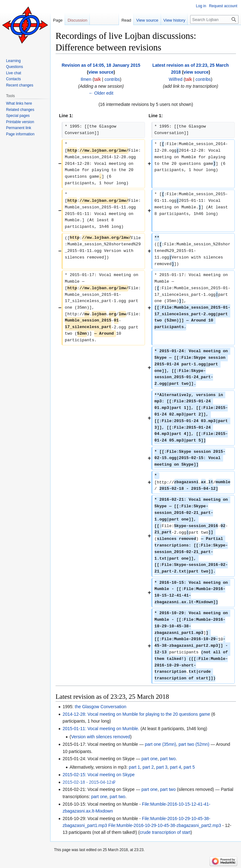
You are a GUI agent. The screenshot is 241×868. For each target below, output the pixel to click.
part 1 (135, 767)
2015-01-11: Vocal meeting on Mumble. (101, 729)
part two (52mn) (194, 744)
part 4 (175, 767)
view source (101, 72)
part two (168, 759)
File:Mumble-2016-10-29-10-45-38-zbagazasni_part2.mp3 (165, 825)
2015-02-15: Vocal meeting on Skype (99, 775)
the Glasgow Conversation (100, 707)
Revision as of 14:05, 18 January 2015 (101, 65)
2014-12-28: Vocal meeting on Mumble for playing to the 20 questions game (136, 714)
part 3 (162, 767)
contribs (112, 79)
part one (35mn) (161, 744)
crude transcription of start (165, 832)
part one (150, 759)
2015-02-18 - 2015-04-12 (87, 782)
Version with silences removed (100, 737)
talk (98, 79)
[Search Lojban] (214, 19)
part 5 (189, 767)
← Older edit (101, 93)
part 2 (148, 767)
